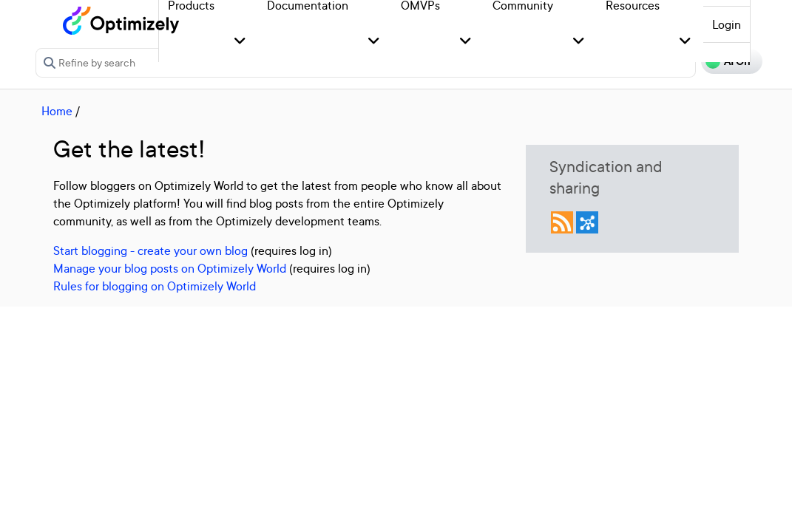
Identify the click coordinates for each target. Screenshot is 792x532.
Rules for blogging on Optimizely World (155, 286)
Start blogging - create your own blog (150, 250)
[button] (240, 42)
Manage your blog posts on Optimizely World (170, 268)
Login (727, 24)
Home (57, 111)
